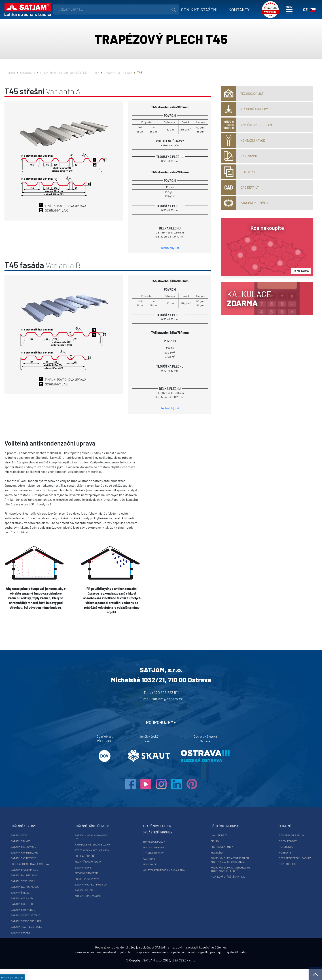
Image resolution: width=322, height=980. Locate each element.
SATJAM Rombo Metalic (48, 915)
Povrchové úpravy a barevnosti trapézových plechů (221, 869)
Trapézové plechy (118, 73)
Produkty (28, 73)
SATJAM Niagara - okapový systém (102, 837)
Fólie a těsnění (96, 856)
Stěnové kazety (153, 853)
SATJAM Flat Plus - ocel (49, 927)
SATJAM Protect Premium (102, 884)
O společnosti (266, 841)
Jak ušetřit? (208, 835)
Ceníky (204, 841)
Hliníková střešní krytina (217, 877)
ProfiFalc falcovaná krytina (52, 864)
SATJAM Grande (43, 841)
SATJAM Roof (41, 835)
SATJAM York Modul (46, 898)
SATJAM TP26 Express (47, 870)
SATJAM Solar (95, 890)
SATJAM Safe (94, 867)
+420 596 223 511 (165, 692)
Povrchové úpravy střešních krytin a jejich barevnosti (219, 860)
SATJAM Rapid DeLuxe (46, 852)
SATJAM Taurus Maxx (46, 875)
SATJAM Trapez (43, 932)
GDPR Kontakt (266, 864)
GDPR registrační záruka (273, 858)
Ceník (190, 10)
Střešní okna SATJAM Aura (103, 850)
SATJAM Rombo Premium (48, 921)
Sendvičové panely (155, 847)
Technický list (170, 248)
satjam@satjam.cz (167, 699)
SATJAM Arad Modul (46, 904)
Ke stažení (207, 852)
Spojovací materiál (98, 873)
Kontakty (230, 10)
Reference (264, 847)
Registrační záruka (270, 835)
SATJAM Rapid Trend (46, 858)
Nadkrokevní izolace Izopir (103, 844)
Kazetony (149, 859)
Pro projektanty (211, 847)
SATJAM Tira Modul (45, 910)
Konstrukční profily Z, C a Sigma (164, 870)
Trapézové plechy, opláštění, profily (70, 73)
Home (12, 73)
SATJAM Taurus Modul (47, 887)
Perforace (150, 864)
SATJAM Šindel (42, 892)
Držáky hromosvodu (99, 896)
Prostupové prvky (98, 879)
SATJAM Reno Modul (46, 881)
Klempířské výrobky (99, 862)
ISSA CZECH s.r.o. (184, 971)
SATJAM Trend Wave (46, 847)
